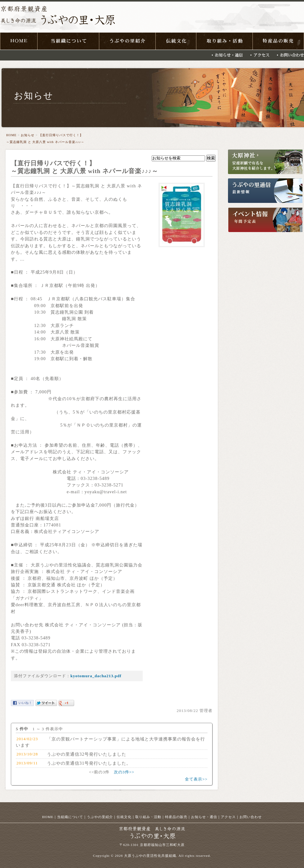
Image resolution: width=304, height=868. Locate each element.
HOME (11, 135)
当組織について (70, 817)
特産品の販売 (176, 817)
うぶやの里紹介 (100, 817)
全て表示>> (196, 779)
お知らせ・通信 (204, 817)
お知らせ (28, 135)
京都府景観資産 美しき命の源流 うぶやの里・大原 (58, 18)
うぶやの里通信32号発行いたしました (87, 754)
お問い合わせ (251, 817)
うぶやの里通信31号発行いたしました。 (89, 763)
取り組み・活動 (148, 817)
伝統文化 (124, 817)
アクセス (228, 817)
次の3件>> (124, 772)
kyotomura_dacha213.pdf (96, 676)
